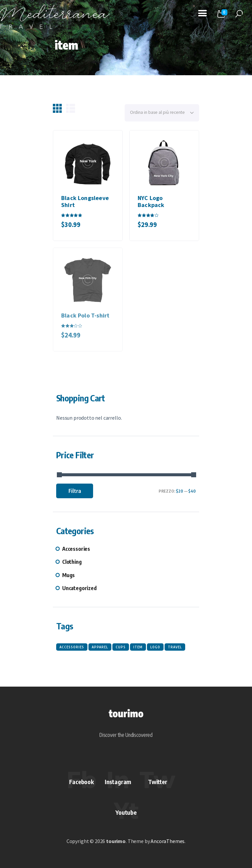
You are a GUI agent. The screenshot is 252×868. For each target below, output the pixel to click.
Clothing (72, 562)
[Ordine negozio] (162, 113)
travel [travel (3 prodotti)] (175, 647)
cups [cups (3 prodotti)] (121, 647)
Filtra (75, 491)
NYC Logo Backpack (151, 201)
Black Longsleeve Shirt (85, 201)
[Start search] (239, 14)
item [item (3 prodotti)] (138, 647)
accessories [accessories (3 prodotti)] (72, 647)
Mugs (68, 575)
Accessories (76, 549)
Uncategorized (79, 588)
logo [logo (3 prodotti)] (155, 647)
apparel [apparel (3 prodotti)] (100, 647)
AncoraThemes (168, 841)
